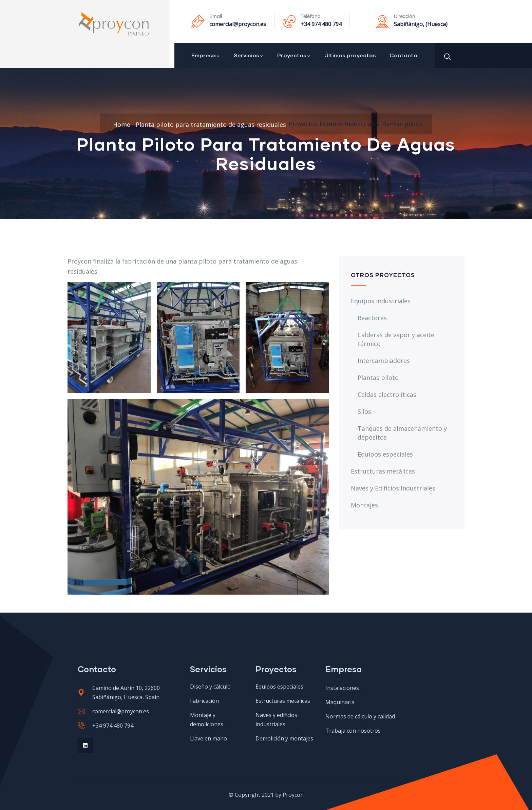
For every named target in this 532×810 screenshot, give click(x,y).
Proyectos (294, 55)
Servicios (249, 55)
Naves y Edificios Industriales (393, 488)
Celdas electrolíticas (387, 394)
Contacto (403, 55)
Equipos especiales (385, 454)
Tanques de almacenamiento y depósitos (402, 433)
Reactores (372, 318)
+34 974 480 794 (321, 24)
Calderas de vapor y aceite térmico (396, 339)
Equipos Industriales (349, 124)
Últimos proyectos (350, 55)
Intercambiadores (384, 361)
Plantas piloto (402, 124)
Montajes (364, 505)
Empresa (206, 55)
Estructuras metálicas (383, 471)
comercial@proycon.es (238, 24)
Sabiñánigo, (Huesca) (421, 24)
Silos (364, 411)
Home (122, 124)
